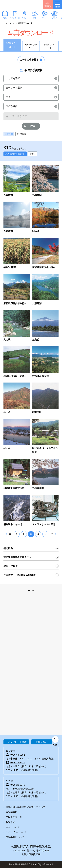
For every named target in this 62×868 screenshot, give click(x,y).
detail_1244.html (45, 362)
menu (57, 5)
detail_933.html (45, 290)
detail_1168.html (17, 326)
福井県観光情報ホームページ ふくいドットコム (18, 5)
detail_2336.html (45, 474)
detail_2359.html (45, 511)
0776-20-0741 (18, 785)
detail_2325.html (17, 474)
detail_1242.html (45, 326)
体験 (35, 18)
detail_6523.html (45, 217)
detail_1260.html (17, 398)
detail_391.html (17, 253)
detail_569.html (17, 290)
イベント (45, 18)
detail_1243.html (17, 362)
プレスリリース (14, 817)
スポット (25, 18)
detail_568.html (45, 253)
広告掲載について (15, 837)
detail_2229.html (17, 436)
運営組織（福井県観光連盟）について (25, 807)
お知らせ (10, 822)
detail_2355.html (17, 511)
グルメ (55, 18)
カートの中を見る (29, 60)
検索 (33, 126)
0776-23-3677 (18, 763)
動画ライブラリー (31, 46)
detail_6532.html (17, 181)
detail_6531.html (45, 181)
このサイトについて (16, 832)
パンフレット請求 (17, 742)
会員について (13, 827)
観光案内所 (12, 812)
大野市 (8, 134)
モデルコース (15, 18)
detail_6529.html (17, 217)
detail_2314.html (45, 436)
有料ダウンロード (50, 46)
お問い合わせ (43, 742)
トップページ (9, 23)
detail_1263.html (45, 398)
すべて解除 (21, 134)
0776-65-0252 (18, 755)
